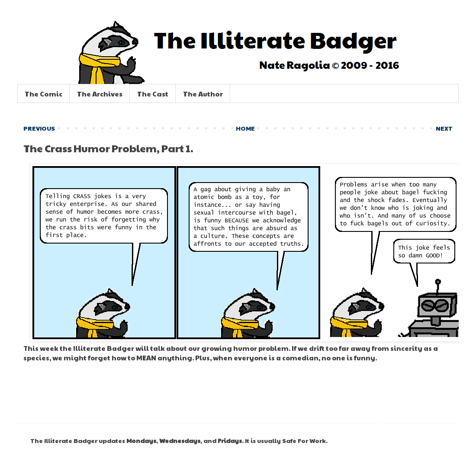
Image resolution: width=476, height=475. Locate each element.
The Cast (153, 94)
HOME (245, 128)
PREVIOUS (39, 128)
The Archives (100, 94)
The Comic (43, 94)
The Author (203, 94)
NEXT (444, 128)
